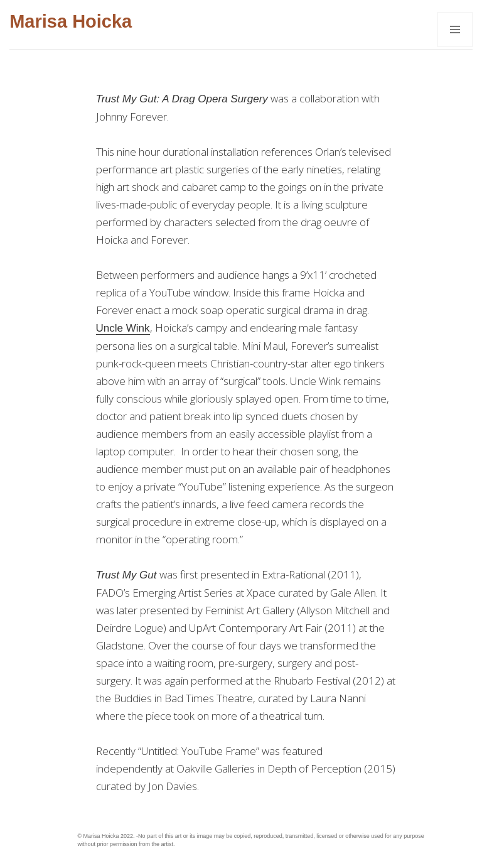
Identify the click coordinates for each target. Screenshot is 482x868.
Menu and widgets (455, 47)
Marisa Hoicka (71, 21)
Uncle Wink (123, 328)
